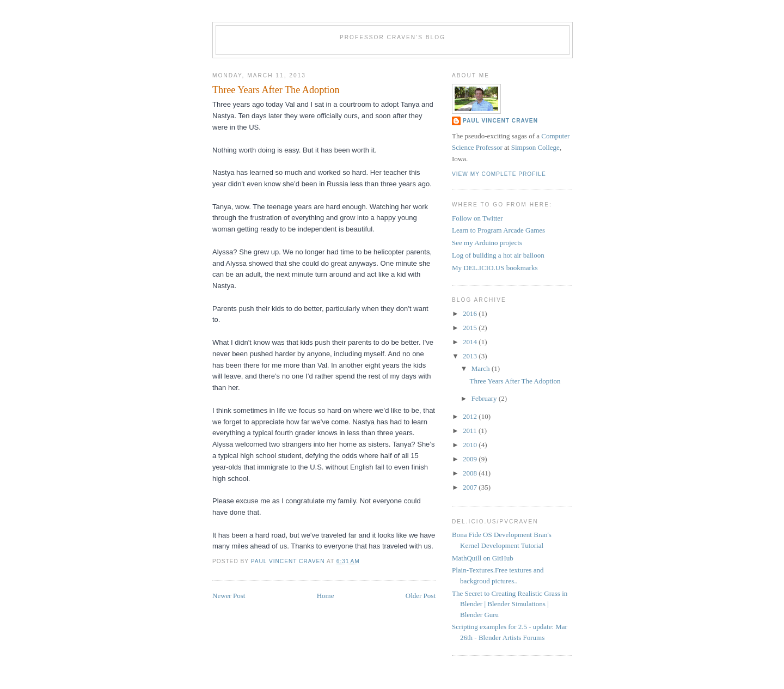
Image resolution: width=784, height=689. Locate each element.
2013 (471, 356)
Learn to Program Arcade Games (498, 230)
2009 (471, 459)
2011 (471, 431)
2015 (471, 328)
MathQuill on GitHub (483, 558)
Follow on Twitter (477, 218)
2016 (471, 313)
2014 (471, 342)
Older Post (421, 596)
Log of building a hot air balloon (498, 255)
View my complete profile (499, 174)
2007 (471, 487)
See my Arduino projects (487, 243)
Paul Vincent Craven (500, 121)
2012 (471, 416)
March (482, 368)
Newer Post (229, 596)
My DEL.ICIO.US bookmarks (495, 268)
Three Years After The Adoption (515, 381)
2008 (471, 473)
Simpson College (535, 147)
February (485, 398)
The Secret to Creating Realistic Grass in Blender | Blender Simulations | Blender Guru (510, 604)
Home (326, 596)
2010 (471, 445)
